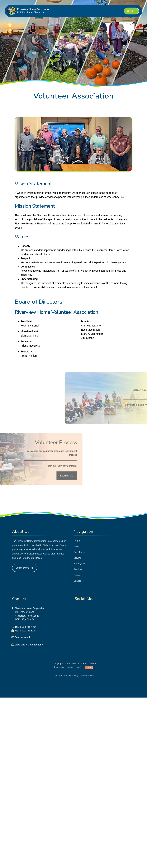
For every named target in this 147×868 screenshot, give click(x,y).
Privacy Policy (71, 676)
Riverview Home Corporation (34, 9)
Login (89, 667)
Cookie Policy (87, 676)
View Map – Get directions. (29, 645)
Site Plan (58, 676)
